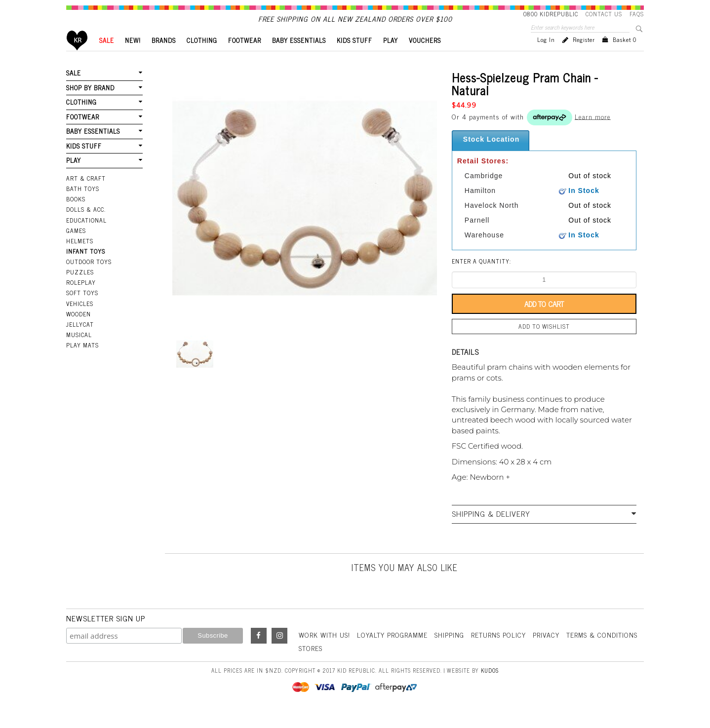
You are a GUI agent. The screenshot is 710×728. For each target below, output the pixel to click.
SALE (107, 57)
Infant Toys (86, 268)
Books (76, 216)
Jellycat (80, 341)
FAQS (637, 14)
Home (77, 57)
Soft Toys (82, 309)
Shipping (449, 651)
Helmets (80, 258)
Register (584, 56)
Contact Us (604, 14)
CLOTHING (202, 57)
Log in (546, 56)
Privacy (546, 651)
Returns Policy (498, 651)
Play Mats (82, 362)
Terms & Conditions (602, 651)
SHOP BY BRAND (90, 104)
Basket (625, 56)
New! (133, 57)
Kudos (490, 687)
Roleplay (81, 299)
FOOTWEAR (245, 57)
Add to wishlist (544, 343)
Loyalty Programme (392, 651)
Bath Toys (83, 205)
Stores (311, 665)
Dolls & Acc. (86, 226)
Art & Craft (86, 195)
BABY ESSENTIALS (299, 57)
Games (76, 247)
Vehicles (80, 320)
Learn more (593, 133)
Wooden (79, 331)
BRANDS (164, 57)
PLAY (391, 57)
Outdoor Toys (89, 278)
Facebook (259, 652)
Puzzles (80, 289)
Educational (86, 237)
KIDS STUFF (355, 57)
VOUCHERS (425, 57)
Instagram (279, 652)
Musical (79, 351)
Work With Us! (324, 651)
